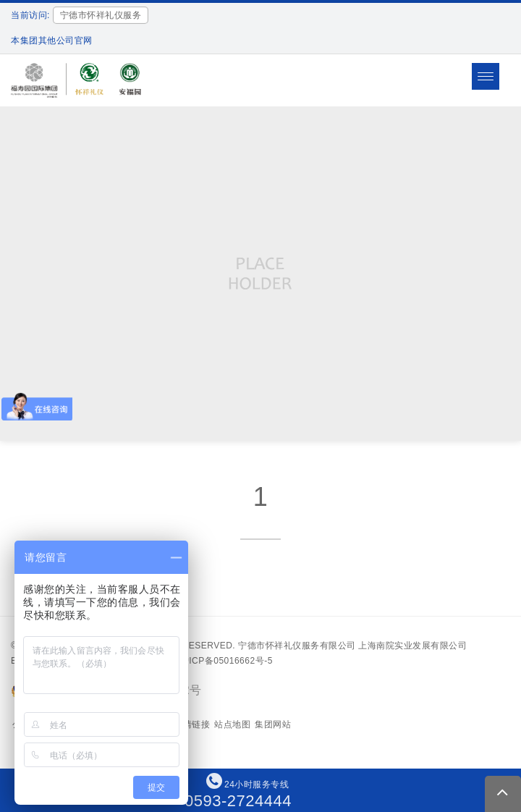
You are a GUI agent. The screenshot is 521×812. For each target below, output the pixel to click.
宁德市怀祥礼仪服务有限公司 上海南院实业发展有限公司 (352, 646)
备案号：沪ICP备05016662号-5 (208, 661)
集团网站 (273, 724)
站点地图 (232, 724)
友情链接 (192, 724)
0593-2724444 (238, 801)
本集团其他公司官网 (52, 41)
